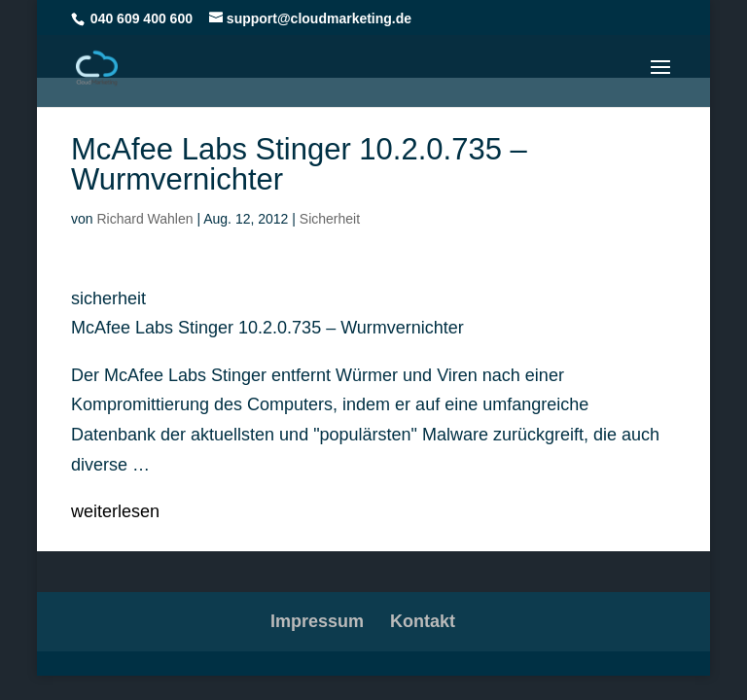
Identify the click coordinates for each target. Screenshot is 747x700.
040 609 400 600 (142, 18)
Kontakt (423, 621)
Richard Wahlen (144, 219)
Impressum (317, 621)
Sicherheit (330, 219)
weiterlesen (115, 511)
